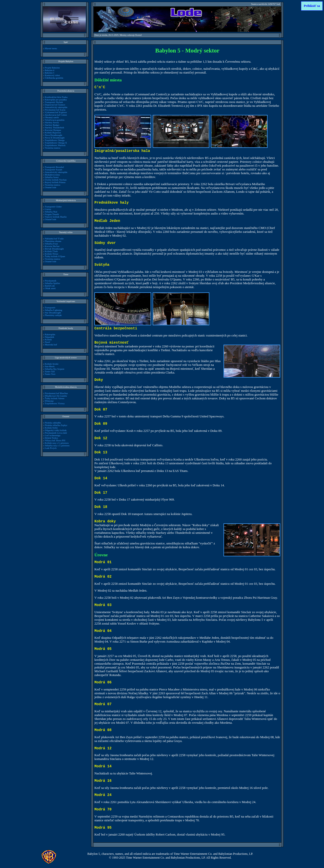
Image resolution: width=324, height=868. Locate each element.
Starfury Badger (52, 125)
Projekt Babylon (52, 68)
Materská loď (51, 345)
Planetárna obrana (53, 241)
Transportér (50, 308)
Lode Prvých (51, 448)
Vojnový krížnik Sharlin (56, 217)
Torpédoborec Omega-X (56, 143)
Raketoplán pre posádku (56, 100)
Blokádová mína (52, 175)
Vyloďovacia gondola (55, 120)
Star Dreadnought (53, 313)
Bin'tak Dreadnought (54, 249)
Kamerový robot (52, 75)
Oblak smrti (50, 288)
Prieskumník (50, 281)
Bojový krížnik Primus (55, 182)
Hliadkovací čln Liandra (56, 396)
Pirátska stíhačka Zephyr (56, 425)
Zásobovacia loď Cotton (56, 115)
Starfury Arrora (52, 122)
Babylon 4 (49, 70)
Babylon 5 (49, 73)
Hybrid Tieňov (52, 438)
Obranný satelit (52, 117)
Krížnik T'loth (51, 251)
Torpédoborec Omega (55, 140)
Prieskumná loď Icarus (55, 110)
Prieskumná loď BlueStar (56, 393)
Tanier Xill (50, 371)
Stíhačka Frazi (51, 244)
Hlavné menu (51, 48)
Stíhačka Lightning (53, 310)
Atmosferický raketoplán (56, 172)
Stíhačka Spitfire (52, 283)
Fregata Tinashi (52, 214)
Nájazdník (49, 337)
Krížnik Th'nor (52, 254)
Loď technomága (53, 435)
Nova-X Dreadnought (55, 138)
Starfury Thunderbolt (54, 128)
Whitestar (49, 401)
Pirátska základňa (53, 423)
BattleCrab (50, 286)
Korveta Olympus (53, 130)
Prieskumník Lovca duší (56, 433)
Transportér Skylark (54, 102)
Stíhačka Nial (51, 212)
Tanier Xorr (50, 374)
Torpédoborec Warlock (55, 145)
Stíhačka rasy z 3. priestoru (57, 446)
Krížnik (48, 340)
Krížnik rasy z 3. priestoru (57, 443)
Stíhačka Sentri (52, 177)
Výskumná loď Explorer (56, 112)
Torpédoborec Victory (55, 403)
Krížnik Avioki (52, 364)
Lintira (48, 209)
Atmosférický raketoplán (56, 107)
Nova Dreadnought (53, 135)
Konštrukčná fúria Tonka (56, 97)
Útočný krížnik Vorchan (56, 180)
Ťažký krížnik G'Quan (55, 256)
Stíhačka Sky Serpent (55, 369)
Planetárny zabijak (53, 315)
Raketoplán (50, 334)
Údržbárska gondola (54, 78)
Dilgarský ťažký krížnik (56, 430)
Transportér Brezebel (54, 167)
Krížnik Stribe (51, 428)
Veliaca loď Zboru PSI (55, 440)
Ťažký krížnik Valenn (55, 398)
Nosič (47, 342)
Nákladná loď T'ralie (54, 239)
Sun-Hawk (50, 366)
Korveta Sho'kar (52, 246)
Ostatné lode (50, 187)
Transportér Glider (53, 207)
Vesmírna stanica (53, 148)
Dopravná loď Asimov (55, 105)
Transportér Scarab (53, 170)
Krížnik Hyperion (53, 133)
